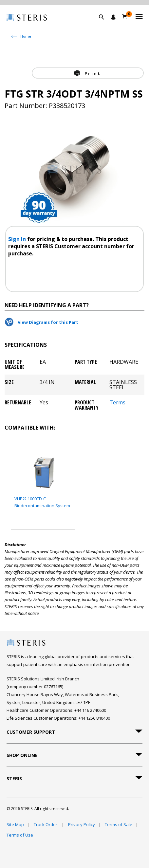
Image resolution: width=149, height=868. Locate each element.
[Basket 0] (125, 17)
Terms (117, 403)
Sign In (18, 239)
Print (92, 73)
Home (26, 36)
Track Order (46, 824)
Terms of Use (20, 835)
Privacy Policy (82, 824)
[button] (105, 25)
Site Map (15, 824)
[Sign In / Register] (113, 17)
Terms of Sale (119, 824)
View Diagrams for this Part (48, 322)
